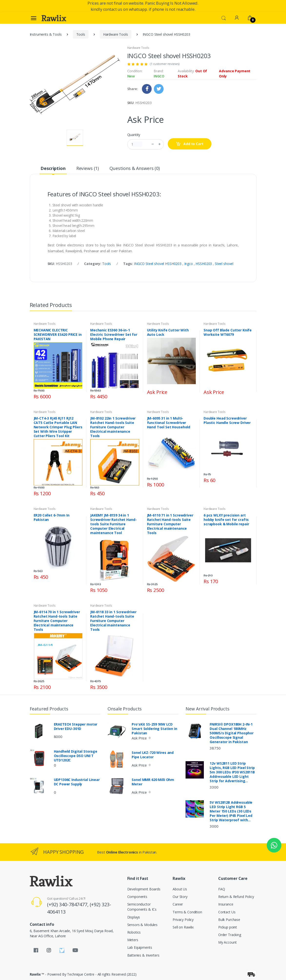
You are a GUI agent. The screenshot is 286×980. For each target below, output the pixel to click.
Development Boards (144, 889)
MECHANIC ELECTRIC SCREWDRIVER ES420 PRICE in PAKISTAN (58, 335)
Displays (134, 917)
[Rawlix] (54, 18)
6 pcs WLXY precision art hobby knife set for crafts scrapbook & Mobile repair (226, 520)
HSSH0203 (204, 264)
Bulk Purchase (229, 920)
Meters (133, 940)
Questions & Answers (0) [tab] (135, 168)
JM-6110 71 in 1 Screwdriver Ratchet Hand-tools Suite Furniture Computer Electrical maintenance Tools (170, 524)
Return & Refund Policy (236, 897)
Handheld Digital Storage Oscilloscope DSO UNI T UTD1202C (76, 756)
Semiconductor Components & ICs (142, 907)
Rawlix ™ (37, 974)
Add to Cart (190, 144)
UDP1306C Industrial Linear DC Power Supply (77, 782)
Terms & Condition (187, 912)
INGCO (159, 76)
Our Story (180, 897)
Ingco (189, 264)
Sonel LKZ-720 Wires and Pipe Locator (153, 755)
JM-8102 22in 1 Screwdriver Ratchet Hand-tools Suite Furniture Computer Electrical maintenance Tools (113, 427)
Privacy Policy (183, 920)
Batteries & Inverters (143, 955)
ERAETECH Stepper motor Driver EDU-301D (76, 727)
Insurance (226, 904)
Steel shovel (224, 264)
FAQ (222, 889)
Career (178, 904)
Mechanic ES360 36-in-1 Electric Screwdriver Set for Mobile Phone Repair (114, 335)
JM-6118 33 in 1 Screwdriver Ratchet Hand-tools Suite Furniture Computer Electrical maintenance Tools (113, 621)
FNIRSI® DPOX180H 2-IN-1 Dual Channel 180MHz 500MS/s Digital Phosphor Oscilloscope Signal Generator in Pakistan (232, 733)
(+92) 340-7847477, (68, 904)
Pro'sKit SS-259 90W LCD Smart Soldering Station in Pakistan (154, 729)
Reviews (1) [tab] (88, 168)
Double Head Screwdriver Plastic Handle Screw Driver (227, 421)
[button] (224, 18)
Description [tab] (53, 168)
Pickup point (228, 927)
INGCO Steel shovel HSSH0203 (158, 264)
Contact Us (227, 912)
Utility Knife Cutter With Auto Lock (168, 332)
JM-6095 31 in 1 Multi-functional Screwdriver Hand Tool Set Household (169, 423)
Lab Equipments (140, 947)
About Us (180, 889)
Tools (81, 34)
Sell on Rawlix (183, 927)
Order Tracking (230, 935)
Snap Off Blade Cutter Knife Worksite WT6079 (228, 332)
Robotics (134, 932)
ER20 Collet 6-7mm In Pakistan (52, 517)
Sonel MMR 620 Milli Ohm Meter (153, 782)
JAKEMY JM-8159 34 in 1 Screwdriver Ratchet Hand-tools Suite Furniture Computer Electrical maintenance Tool (113, 524)
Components (137, 897)
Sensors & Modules (143, 925)
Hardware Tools (116, 34)
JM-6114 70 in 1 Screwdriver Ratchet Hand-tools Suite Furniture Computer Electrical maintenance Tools (57, 621)
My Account (227, 942)
